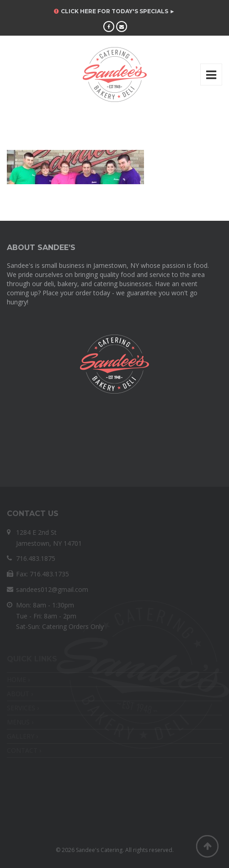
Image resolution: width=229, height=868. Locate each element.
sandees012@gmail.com (52, 589)
